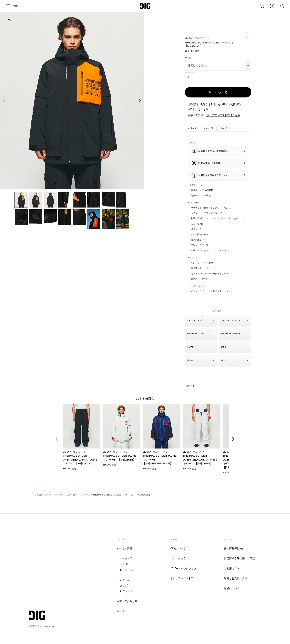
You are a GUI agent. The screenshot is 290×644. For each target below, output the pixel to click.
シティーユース (126, 580)
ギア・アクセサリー (128, 601)
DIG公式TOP (41, 495)
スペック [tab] (192, 128)
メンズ (124, 564)
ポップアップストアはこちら (223, 115)
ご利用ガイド (232, 568)
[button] (57, 439)
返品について (232, 588)
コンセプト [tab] (208, 128)
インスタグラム (179, 558)
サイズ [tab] (223, 128)
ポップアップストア (182, 578)
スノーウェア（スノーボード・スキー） (70, 495)
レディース (127, 570)
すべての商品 (124, 548)
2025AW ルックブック (183, 568)
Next (140, 101)
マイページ (123, 611)
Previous (4, 101)
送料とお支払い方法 (236, 578)
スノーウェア (124, 558)
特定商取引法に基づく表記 (240, 558)
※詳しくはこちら (198, 109)
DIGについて (178, 548)
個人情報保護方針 (234, 548)
